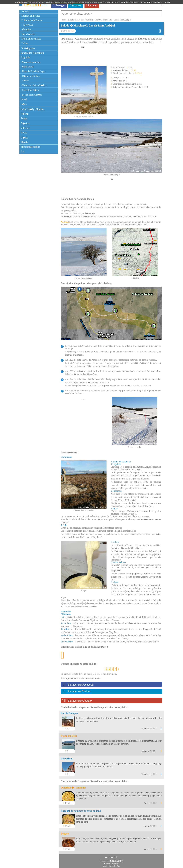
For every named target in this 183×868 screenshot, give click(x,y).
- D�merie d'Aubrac (30, 76)
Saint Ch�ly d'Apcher (32, 109)
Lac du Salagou (69, 712)
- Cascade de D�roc (30, 90)
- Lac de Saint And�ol (31, 95)
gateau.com (116, 859)
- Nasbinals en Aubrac (31, 62)
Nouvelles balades (31, 39)
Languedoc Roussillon (32, 53)
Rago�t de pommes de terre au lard (81, 809)
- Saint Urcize (27, 67)
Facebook (27, 25)
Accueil (25, 11)
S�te (24, 104)
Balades (107, 862)
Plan (118, 864)
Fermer (168, 2)
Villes (25, 43)
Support (112, 864)
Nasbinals (65, 220)
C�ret (24, 138)
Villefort (25, 128)
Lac (23, 151)
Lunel (24, 99)
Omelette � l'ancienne (73, 786)
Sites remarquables (30, 147)
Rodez (24, 133)
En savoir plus (157, 2)
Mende (24, 142)
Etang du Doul (69, 734)
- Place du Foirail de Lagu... (34, 71)
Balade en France (30, 16)
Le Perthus (67, 757)
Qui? (105, 864)
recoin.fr (113, 856)
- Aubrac (25, 81)
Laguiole (25, 57)
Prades (24, 118)
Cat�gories (28, 48)
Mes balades (28, 34)
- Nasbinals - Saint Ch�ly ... (34, 85)
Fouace (65, 832)
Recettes (115, 862)
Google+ (26, 30)
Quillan (25, 114)
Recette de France (32, 20)
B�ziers (25, 123)
